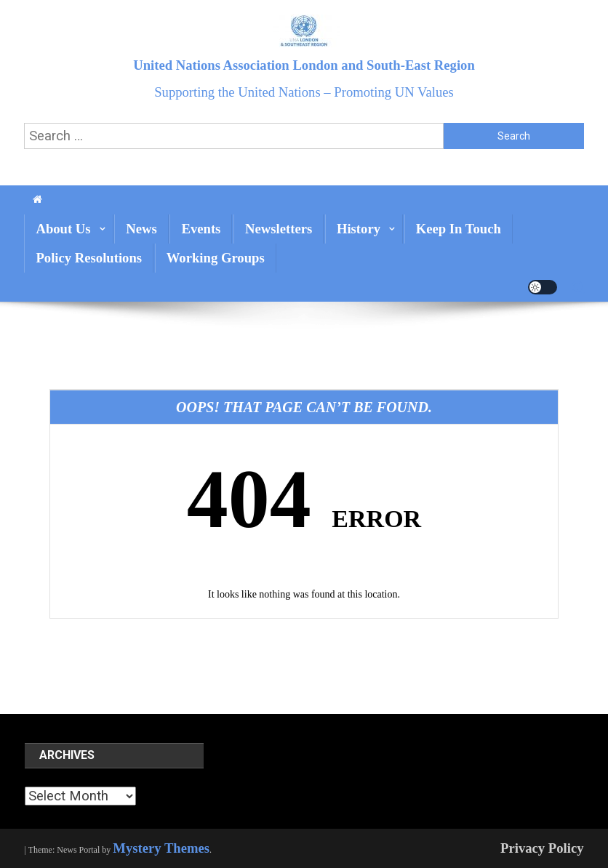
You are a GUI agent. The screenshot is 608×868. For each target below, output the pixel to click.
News (141, 229)
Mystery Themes (161, 848)
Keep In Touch (459, 229)
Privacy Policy (542, 848)
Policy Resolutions (89, 258)
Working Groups (216, 258)
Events (201, 229)
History (359, 229)
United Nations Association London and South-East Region (304, 65)
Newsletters (279, 229)
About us (63, 229)
